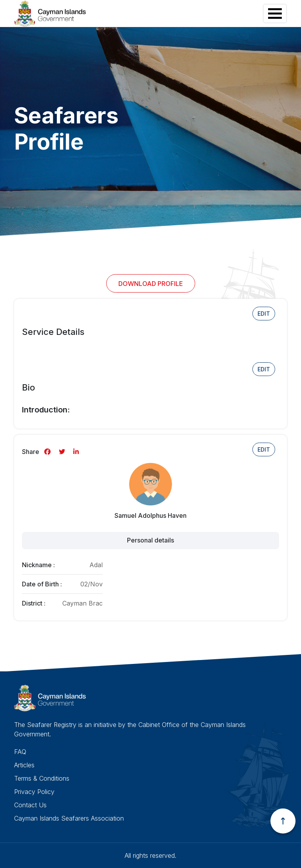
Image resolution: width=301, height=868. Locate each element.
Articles (24, 765)
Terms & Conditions (42, 778)
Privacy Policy (34, 792)
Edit (264, 314)
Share (31, 452)
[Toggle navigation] (275, 14)
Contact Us (30, 805)
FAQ (20, 752)
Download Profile (151, 284)
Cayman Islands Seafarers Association (69, 818)
